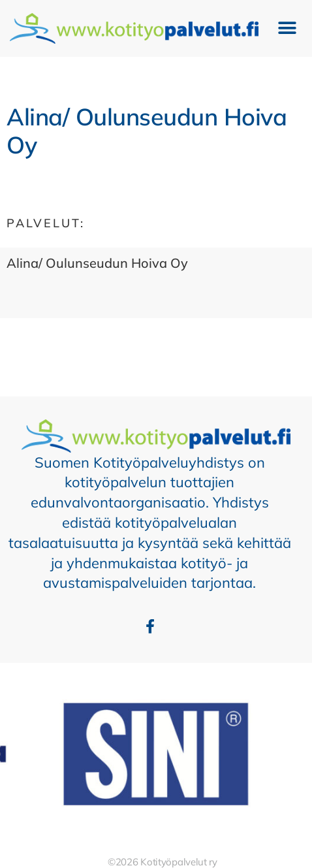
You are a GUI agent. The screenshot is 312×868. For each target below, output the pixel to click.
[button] (288, 28)
